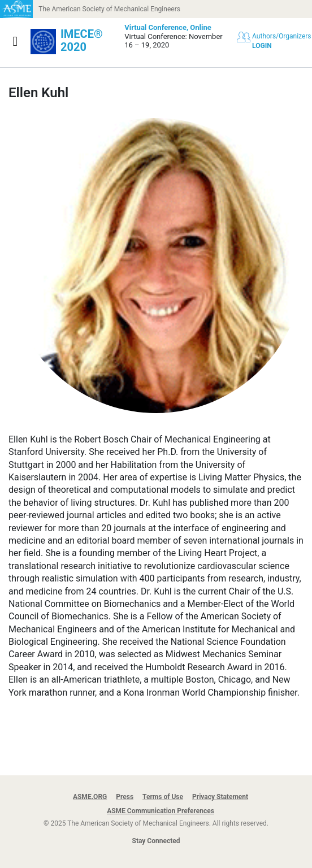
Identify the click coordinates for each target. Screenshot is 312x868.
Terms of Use (163, 797)
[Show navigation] (15, 41)
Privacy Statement (220, 797)
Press (125, 797)
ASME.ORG (90, 797)
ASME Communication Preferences (161, 811)
